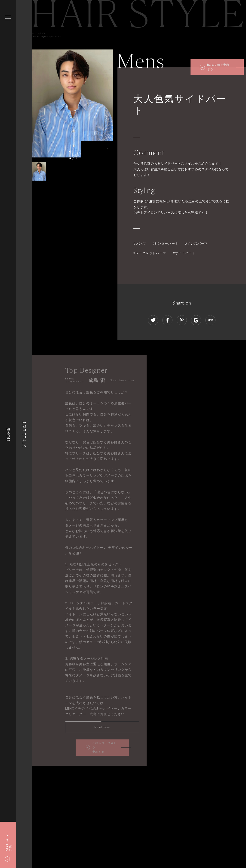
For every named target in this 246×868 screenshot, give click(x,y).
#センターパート (165, 243)
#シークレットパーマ (150, 253)
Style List (24, 434)
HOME (8, 434)
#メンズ (140, 243)
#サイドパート (184, 253)
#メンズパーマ (196, 243)
